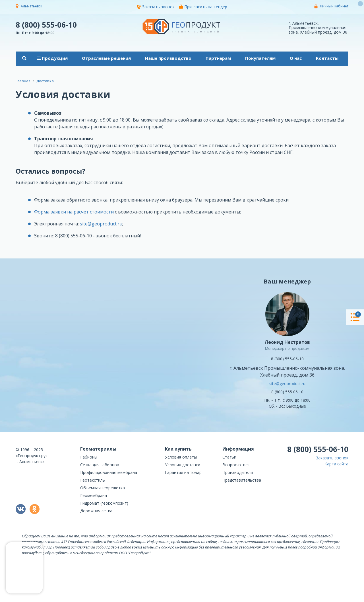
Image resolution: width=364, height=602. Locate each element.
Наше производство (168, 58)
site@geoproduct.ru (101, 224)
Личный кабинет (334, 6)
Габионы (89, 457)
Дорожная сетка (96, 511)
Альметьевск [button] (31, 6)
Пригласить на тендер (203, 7)
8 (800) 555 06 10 (287, 392)
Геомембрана (94, 495)
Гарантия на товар (183, 472)
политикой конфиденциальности (320, 598)
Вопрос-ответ (236, 465)
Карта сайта (336, 464)
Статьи (229, 457)
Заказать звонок (156, 7)
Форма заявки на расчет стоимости (74, 212)
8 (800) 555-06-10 (46, 24)
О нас (296, 58)
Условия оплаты (181, 457)
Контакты (327, 58)
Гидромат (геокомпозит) (104, 503)
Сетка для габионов (100, 465)
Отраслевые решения (106, 58)
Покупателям (260, 58)
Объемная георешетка (103, 488)
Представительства (242, 480)
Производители (238, 472)
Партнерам (218, 58)
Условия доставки (183, 465)
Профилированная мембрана (109, 472)
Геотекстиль (93, 480)
